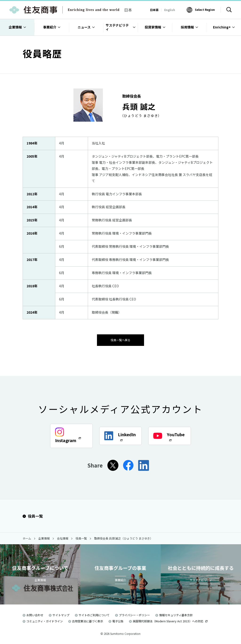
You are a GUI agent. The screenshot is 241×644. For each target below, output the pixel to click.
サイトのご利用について (94, 614)
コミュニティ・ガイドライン (45, 621)
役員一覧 (33, 516)
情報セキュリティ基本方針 (176, 614)
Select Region (205, 10)
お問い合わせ (35, 614)
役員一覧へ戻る (120, 340)
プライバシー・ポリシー (134, 614)
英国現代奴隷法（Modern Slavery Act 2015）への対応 (170, 621)
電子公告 (118, 621)
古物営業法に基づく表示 (88, 621)
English (170, 10)
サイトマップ (61, 614)
